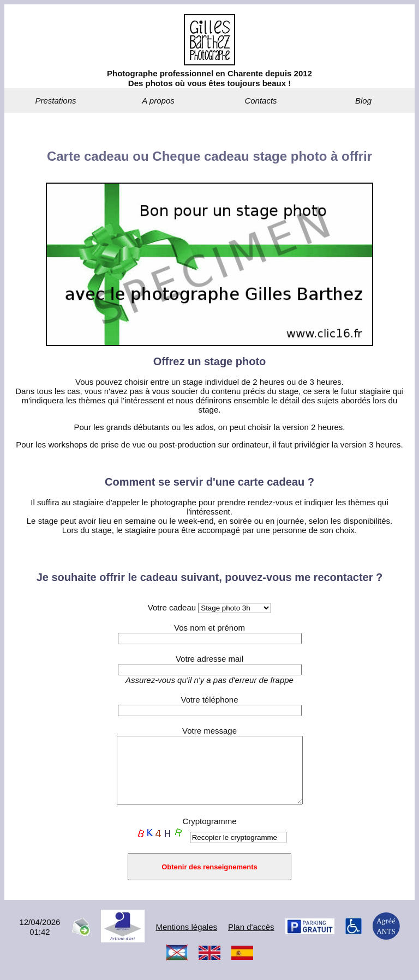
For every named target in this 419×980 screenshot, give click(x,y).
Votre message (209, 731)
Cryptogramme (209, 834)
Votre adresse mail (209, 659)
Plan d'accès (251, 940)
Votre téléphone (209, 700)
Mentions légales (186, 940)
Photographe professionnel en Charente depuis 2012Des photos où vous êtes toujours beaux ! (209, 78)
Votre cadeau (210, 607)
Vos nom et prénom (209, 628)
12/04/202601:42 (40, 940)
